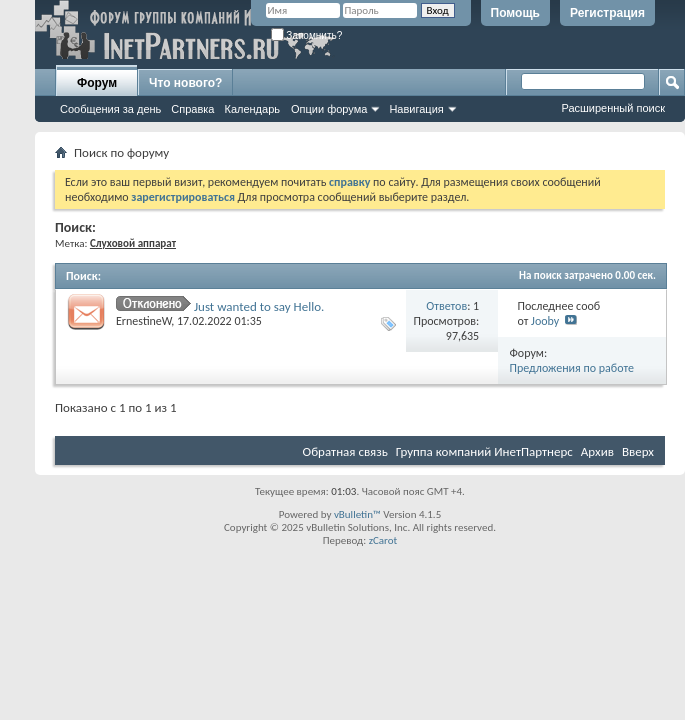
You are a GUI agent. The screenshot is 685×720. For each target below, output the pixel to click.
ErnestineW (143, 321)
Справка (192, 109)
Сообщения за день (110, 109)
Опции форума (329, 109)
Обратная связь (345, 451)
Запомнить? (307, 35)
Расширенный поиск (613, 108)
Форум (97, 83)
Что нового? (185, 83)
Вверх (638, 451)
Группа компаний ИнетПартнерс (484, 451)
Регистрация (607, 13)
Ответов (446, 306)
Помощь (515, 13)
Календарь (252, 109)
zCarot (383, 540)
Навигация (416, 109)
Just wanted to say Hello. (259, 306)
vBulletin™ (357, 514)
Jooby (545, 321)
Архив (597, 451)
